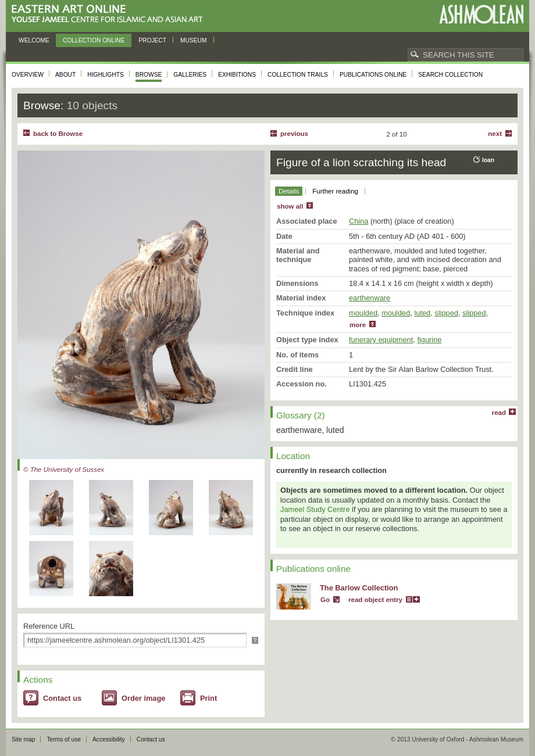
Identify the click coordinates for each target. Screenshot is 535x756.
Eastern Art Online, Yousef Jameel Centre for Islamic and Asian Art (110, 14)
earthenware (370, 298)
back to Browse (58, 134)
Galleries (190, 75)
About (65, 75)
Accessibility (109, 739)
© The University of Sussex (64, 470)
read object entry (375, 600)
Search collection (450, 75)
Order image (143, 698)
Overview (28, 75)
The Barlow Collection (359, 588)
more (358, 325)
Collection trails (298, 75)
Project (152, 40)
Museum (194, 40)
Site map (23, 739)
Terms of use (64, 739)
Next (495, 134)
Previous (294, 134)
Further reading (335, 191)
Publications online (373, 75)
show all (290, 206)
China (359, 221)
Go (325, 600)
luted (422, 313)
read (499, 413)
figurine (429, 340)
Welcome (34, 40)
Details (289, 191)
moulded (363, 313)
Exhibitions (237, 75)
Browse (149, 75)
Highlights (106, 75)
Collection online (94, 40)
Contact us (62, 698)
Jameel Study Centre (315, 509)
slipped (446, 313)
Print (208, 698)
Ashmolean (481, 14)
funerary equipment (381, 340)
